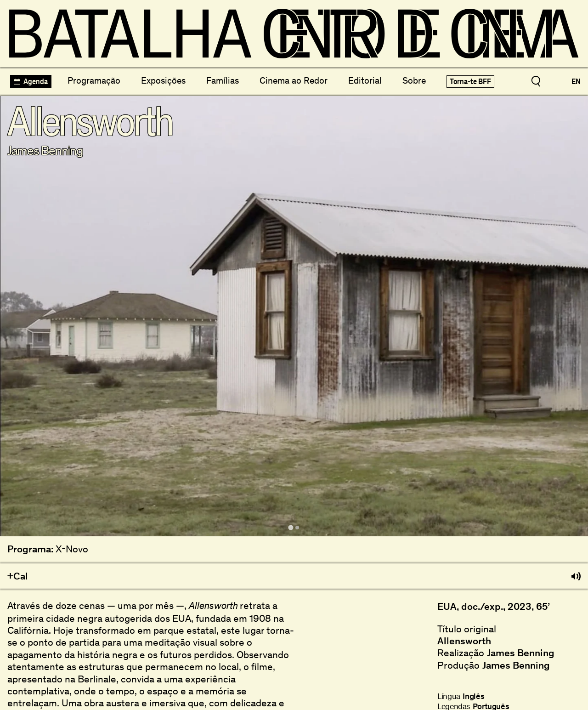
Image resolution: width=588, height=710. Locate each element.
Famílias (223, 80)
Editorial (365, 80)
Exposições (163, 80)
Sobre (414, 80)
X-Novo (72, 549)
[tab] (291, 527)
